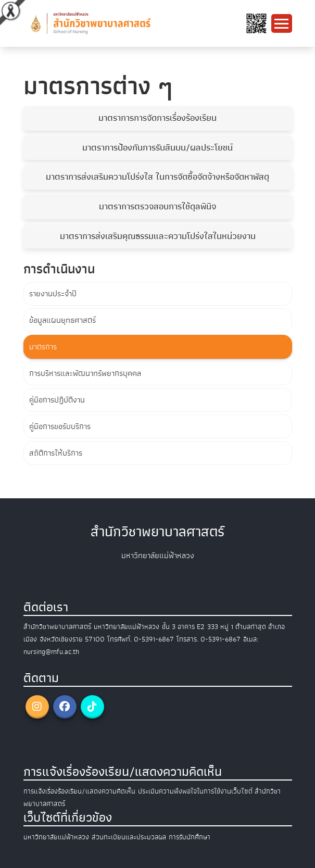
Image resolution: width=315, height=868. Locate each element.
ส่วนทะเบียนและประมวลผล (129, 837)
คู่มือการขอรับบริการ (60, 426)
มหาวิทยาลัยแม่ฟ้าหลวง (56, 837)
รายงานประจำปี (53, 294)
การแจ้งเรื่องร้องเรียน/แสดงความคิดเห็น (79, 791)
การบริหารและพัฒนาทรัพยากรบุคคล (85, 373)
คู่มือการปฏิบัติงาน (57, 400)
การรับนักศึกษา (190, 837)
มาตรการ (43, 347)
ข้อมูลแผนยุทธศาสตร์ (62, 320)
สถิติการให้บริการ (56, 453)
